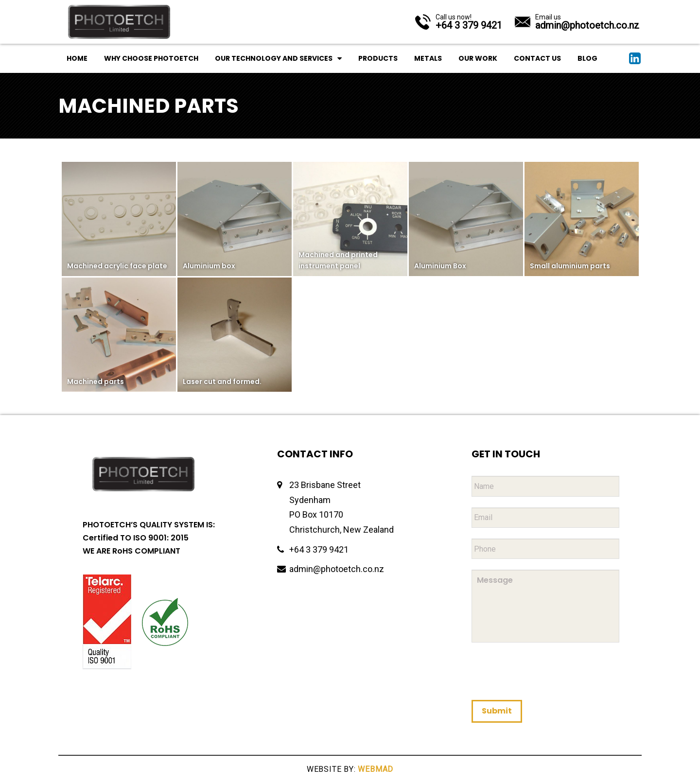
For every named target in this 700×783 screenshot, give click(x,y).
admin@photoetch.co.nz (337, 569)
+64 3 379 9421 (319, 549)
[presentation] (545, 671)
